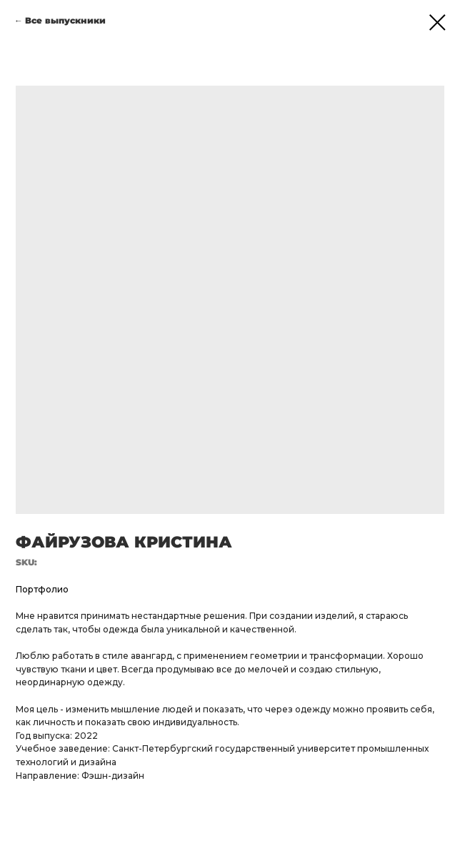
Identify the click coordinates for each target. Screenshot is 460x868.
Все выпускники (65, 20)
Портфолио (42, 589)
